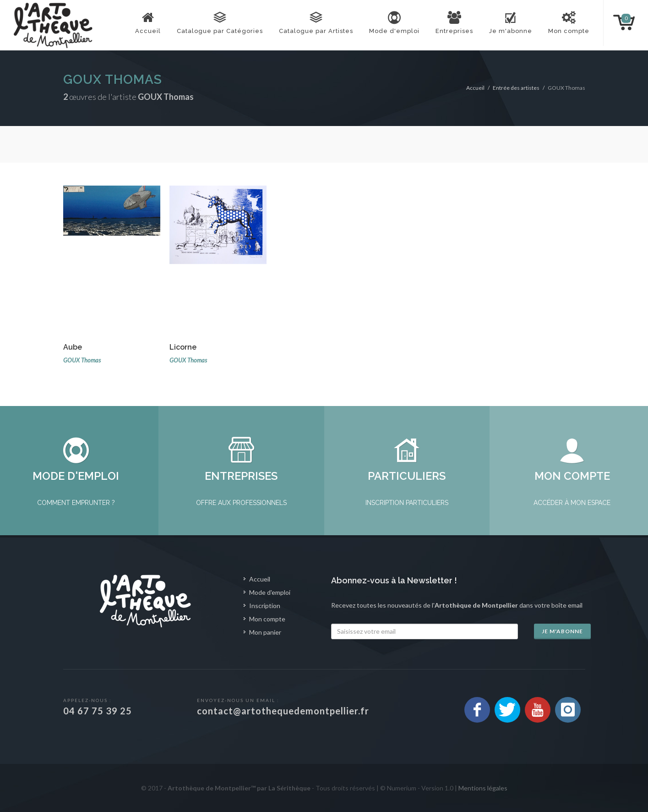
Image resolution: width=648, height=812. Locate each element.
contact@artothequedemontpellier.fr (283, 711)
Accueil (475, 88)
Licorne (183, 347)
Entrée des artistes (516, 88)
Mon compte (267, 619)
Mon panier (265, 632)
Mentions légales (483, 788)
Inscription (265, 606)
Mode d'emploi (270, 592)
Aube (73, 347)
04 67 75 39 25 (98, 711)
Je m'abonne (562, 631)
